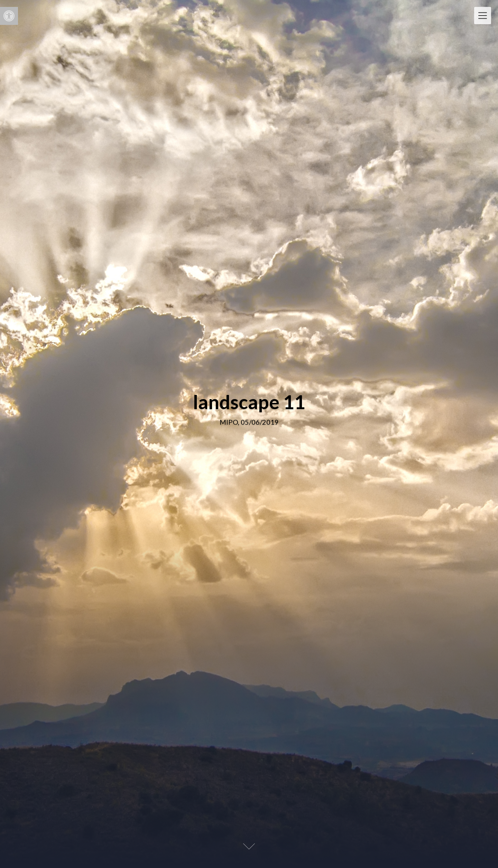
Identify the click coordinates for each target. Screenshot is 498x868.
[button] (9, 16)
